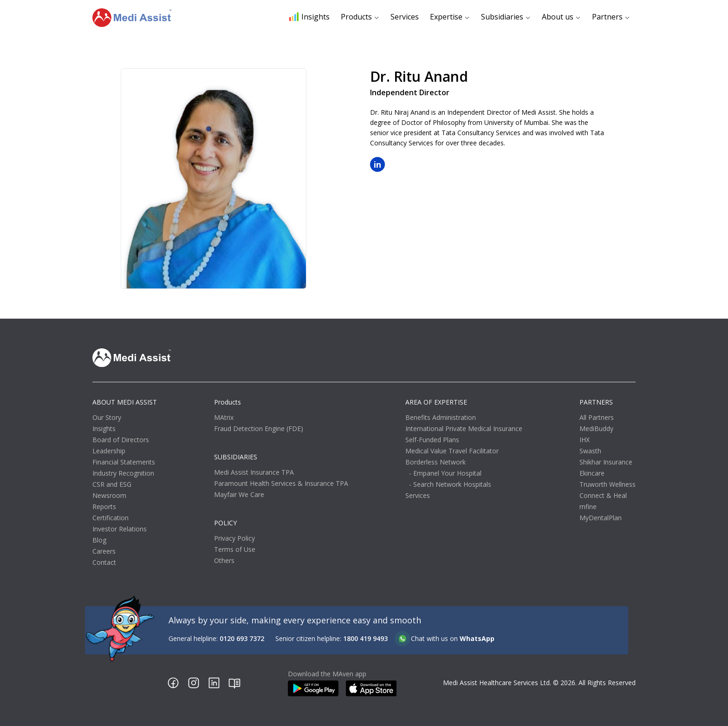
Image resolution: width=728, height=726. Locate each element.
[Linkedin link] (214, 683)
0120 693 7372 (242, 638)
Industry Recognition (123, 473)
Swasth (590, 451)
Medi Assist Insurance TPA (254, 472)
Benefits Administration (441, 417)
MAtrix (224, 417)
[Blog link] (234, 683)
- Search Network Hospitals (450, 484)
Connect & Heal (603, 495)
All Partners (597, 417)
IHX (585, 440)
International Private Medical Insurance (464, 428)
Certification (110, 518)
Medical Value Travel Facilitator (452, 451)
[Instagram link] (194, 683)
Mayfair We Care (239, 494)
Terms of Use (235, 549)
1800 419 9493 (365, 638)
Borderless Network (435, 462)
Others (224, 560)
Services (405, 17)
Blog (99, 540)
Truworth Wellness (608, 484)
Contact (104, 562)
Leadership (109, 451)
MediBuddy (596, 428)
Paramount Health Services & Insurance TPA (281, 483)
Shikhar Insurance (606, 462)
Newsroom (109, 495)
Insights (309, 17)
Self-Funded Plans (432, 440)
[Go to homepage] (132, 18)
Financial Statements (124, 462)
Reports (104, 507)
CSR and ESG (112, 484)
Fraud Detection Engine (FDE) (259, 428)
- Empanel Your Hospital (445, 473)
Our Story (107, 417)
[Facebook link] (173, 683)
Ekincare (592, 473)
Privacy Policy (234, 538)
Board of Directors (121, 440)
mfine (588, 507)
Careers (104, 551)
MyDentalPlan (601, 518)
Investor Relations (120, 529)
